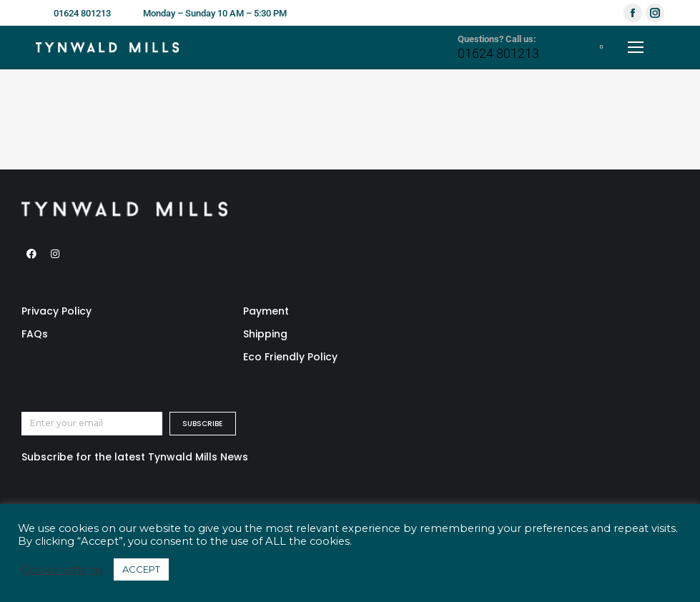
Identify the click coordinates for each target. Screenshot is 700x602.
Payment (266, 311)
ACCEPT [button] (141, 569)
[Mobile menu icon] (636, 47)
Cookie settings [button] (62, 570)
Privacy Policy (56, 311)
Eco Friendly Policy (290, 357)
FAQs (35, 334)
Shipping (265, 334)
